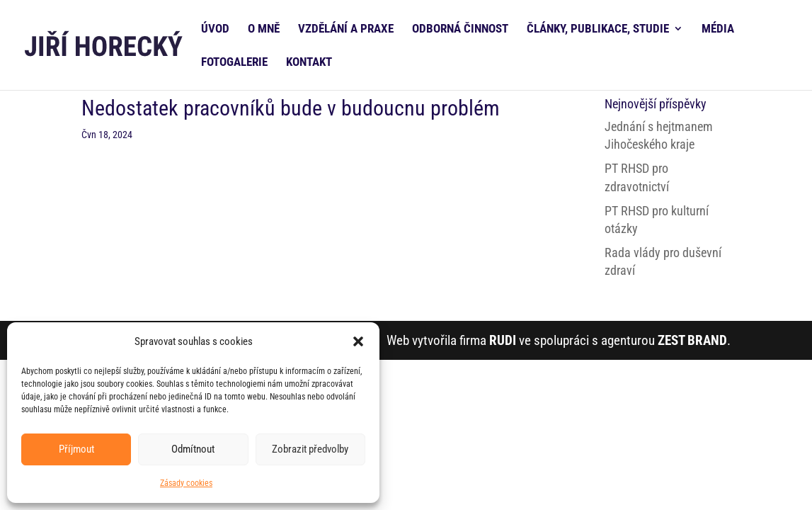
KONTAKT (309, 63)
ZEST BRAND (692, 340)
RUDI (503, 340)
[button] (358, 341)
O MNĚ (264, 29)
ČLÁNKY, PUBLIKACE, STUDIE (598, 29)
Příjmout (76, 449)
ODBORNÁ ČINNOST (460, 29)
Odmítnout (193, 449)
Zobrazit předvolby (310, 449)
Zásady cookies (186, 483)
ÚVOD (215, 29)
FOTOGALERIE (234, 63)
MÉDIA (718, 29)
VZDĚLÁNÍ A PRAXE (346, 29)
